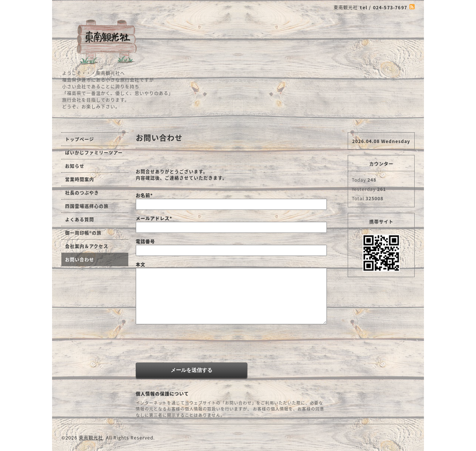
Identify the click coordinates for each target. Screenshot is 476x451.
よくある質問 (80, 220)
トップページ (80, 139)
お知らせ (75, 166)
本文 (141, 265)
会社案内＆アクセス (87, 246)
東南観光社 (91, 438)
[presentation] (192, 344)
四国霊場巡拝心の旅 (87, 206)
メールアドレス (154, 218)
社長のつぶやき (82, 193)
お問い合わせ (80, 260)
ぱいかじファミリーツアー (94, 153)
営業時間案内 (80, 179)
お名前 (144, 195)
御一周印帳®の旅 (83, 233)
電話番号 (145, 241)
